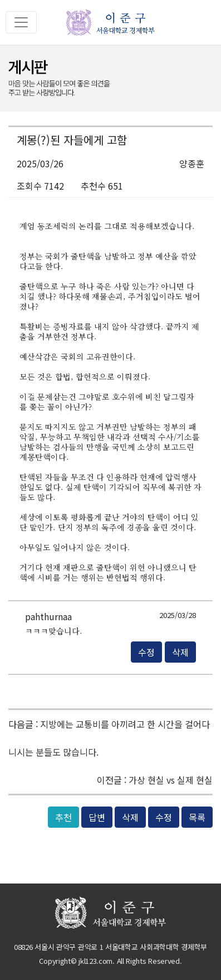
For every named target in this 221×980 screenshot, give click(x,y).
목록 (197, 817)
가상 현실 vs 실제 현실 (171, 780)
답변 (97, 817)
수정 (146, 652)
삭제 (180, 652)
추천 (63, 817)
